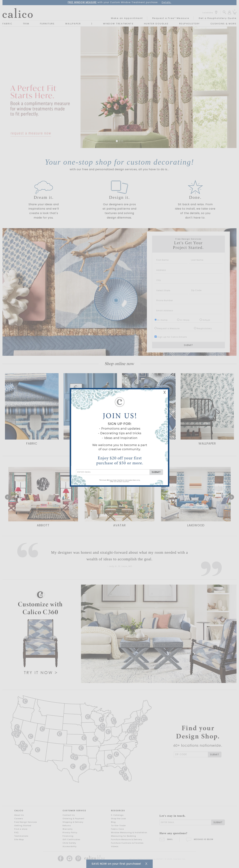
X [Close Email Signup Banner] (165, 392)
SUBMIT (156, 472)
